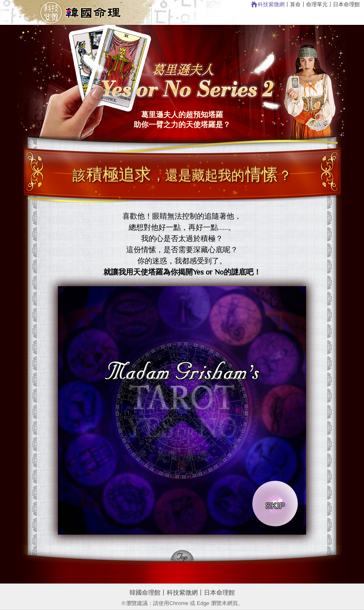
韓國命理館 (145, 592)
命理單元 (317, 4)
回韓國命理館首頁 (89, 12)
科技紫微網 (271, 4)
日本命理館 (346, 4)
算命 (295, 4)
